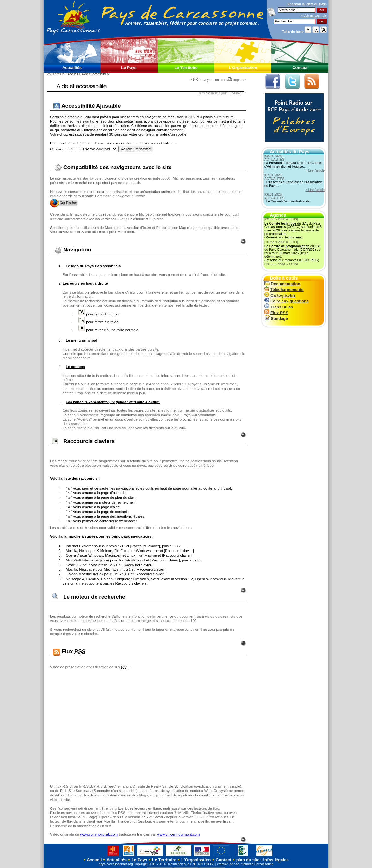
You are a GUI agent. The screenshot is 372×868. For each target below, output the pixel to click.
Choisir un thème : (65, 149)
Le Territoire (186, 68)
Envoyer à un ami (207, 80)
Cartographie (280, 295)
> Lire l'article (315, 171)
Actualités (72, 68)
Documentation (282, 284)
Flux (276, 313)
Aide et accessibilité (96, 74)
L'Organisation (243, 68)
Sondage (276, 318)
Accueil (73, 74)
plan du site (248, 855)
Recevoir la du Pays (307, 4)
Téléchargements (284, 290)
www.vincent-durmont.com (178, 830)
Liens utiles (279, 307)
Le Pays (129, 68)
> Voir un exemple (314, 16)
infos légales (276, 855)
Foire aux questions (287, 301)
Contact (300, 68)
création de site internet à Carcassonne (245, 859)
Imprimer (236, 80)
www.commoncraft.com (99, 830)
